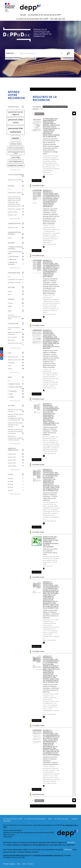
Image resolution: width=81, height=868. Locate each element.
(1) (16, 470)
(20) (16, 170)
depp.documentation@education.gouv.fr (49, 855)
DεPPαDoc (71, 843)
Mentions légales (9, 864)
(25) (16, 219)
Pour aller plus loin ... (62, 819)
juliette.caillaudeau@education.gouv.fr (17, 855)
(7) (16, 268)
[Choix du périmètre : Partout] (12, 53)
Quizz (50, 819)
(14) (16, 372)
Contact (30, 864)
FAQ (19, 864)
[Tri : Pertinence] (39, 114)
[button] (16, 113)
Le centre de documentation (35, 819)
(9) (16, 348)
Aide (24, 864)
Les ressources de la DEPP (13, 819)
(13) (16, 444)
